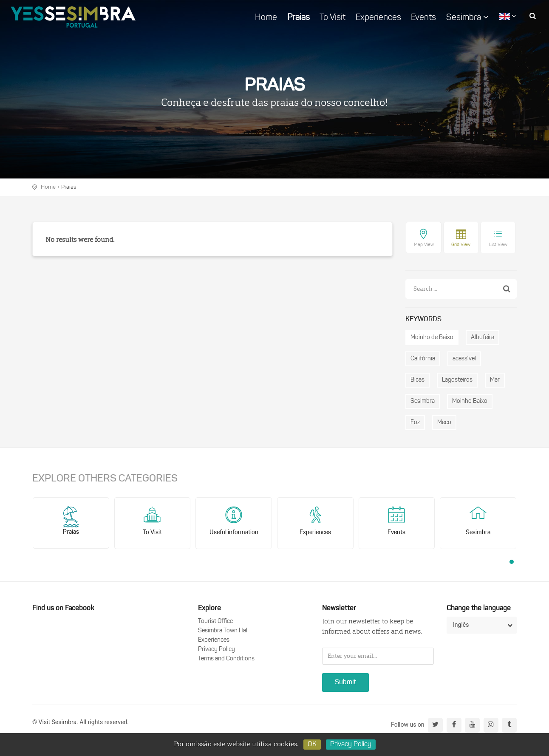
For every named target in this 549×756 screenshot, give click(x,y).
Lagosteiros (457, 380)
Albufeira (482, 338)
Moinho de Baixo (432, 338)
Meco (444, 423)
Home (266, 18)
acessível (464, 359)
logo (73, 17)
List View (498, 245)
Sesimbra (467, 17)
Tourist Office (215, 622)
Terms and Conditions (226, 659)
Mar (495, 380)
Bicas (417, 380)
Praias (299, 18)
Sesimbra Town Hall (223, 631)
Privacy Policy (216, 650)
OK (312, 745)
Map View (424, 245)
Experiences (378, 18)
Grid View (461, 245)
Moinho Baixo (470, 401)
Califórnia (423, 359)
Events (423, 18)
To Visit (333, 18)
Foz (415, 423)
